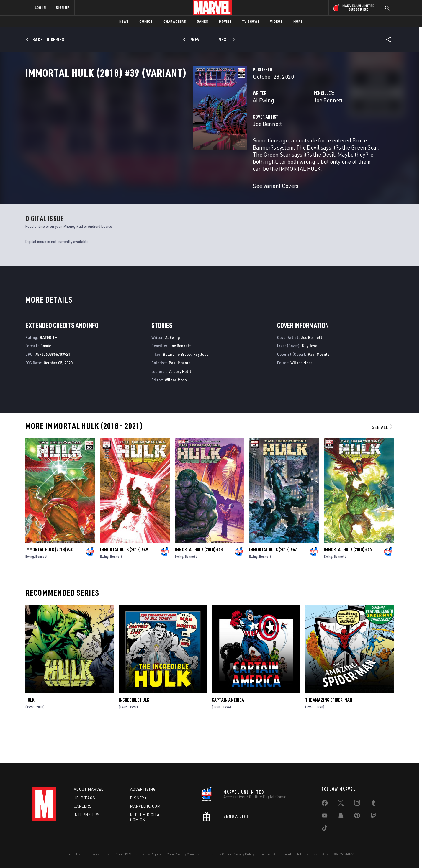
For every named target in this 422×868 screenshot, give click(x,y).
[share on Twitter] (341, 804)
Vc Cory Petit (180, 406)
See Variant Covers (158, 197)
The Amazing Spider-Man (329, 735)
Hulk (30, 735)
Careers (83, 806)
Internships (87, 815)
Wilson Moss (176, 415)
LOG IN (40, 8)
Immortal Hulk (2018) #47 (273, 585)
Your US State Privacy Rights (138, 854)
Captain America (228, 735)
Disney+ (139, 798)
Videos (276, 21)
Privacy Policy (99, 854)
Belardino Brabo (177, 389)
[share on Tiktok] (325, 829)
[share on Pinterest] (357, 817)
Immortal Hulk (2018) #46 (348, 585)
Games (203, 21)
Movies (225, 21)
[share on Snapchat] (341, 817)
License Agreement (276, 854)
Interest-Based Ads (313, 854)
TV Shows (251, 21)
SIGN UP (63, 8)
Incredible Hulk (134, 735)
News (124, 21)
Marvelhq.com (145, 806)
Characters (175, 21)
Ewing (30, 591)
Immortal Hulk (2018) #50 (49, 585)
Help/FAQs (85, 798)
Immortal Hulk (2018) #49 (124, 585)
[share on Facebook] (325, 804)
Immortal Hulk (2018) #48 (199, 585)
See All (383, 462)
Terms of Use (72, 854)
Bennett (41, 591)
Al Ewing (146, 126)
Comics (146, 21)
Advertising (143, 789)
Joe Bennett (270, 126)
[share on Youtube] (325, 817)
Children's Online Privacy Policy (230, 854)
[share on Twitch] (373, 817)
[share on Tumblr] (373, 804)
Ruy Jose (201, 389)
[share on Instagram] (357, 804)
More (298, 21)
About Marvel (89, 789)
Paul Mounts (180, 398)
